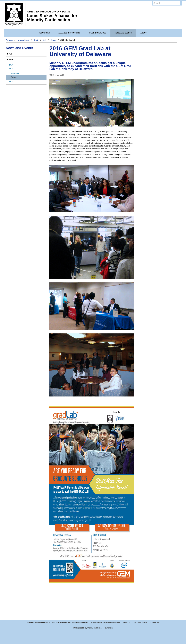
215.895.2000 (136, 622)
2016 (44, 40)
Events (36, 40)
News (10, 54)
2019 (11, 65)
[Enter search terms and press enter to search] (168, 3)
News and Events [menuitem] (123, 33)
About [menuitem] (143, 33)
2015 (11, 82)
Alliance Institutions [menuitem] (69, 33)
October (53, 40)
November (15, 73)
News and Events (23, 40)
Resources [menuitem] (44, 33)
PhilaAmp (9, 40)
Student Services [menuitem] (97, 33)
